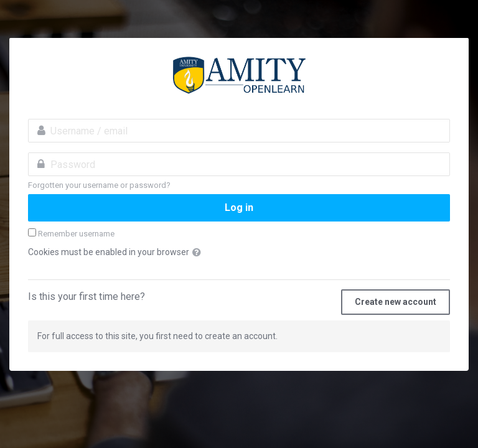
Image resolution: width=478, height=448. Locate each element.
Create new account (396, 302)
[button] (199, 253)
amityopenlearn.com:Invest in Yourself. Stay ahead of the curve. (239, 75)
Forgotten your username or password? (99, 185)
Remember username (76, 234)
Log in (239, 208)
